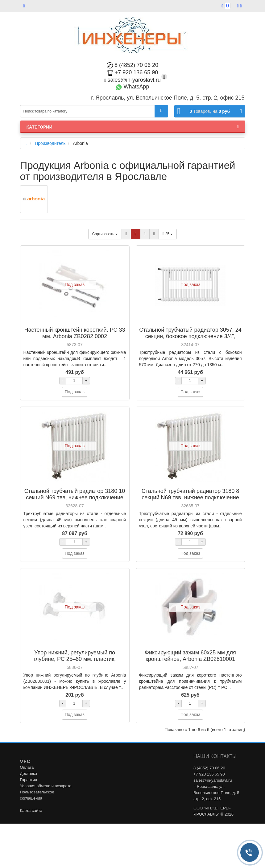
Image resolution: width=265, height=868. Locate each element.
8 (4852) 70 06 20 (132, 65)
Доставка (29, 774)
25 (168, 234)
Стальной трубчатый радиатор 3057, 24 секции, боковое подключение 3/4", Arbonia (190, 336)
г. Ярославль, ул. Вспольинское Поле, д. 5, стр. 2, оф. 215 (217, 793)
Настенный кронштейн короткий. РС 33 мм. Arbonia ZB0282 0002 (75, 333)
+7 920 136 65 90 (133, 72)
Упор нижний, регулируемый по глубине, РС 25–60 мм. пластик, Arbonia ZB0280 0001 (75, 659)
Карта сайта (31, 811)
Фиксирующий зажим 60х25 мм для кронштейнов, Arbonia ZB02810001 (190, 656)
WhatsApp (132, 87)
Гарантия (29, 780)
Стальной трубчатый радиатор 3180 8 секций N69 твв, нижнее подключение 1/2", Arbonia (190, 497)
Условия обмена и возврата (46, 786)
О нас (25, 761)
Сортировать (105, 234)
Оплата (27, 767)
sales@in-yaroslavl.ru (132, 80)
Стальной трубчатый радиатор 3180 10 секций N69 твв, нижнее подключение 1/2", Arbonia (75, 497)
